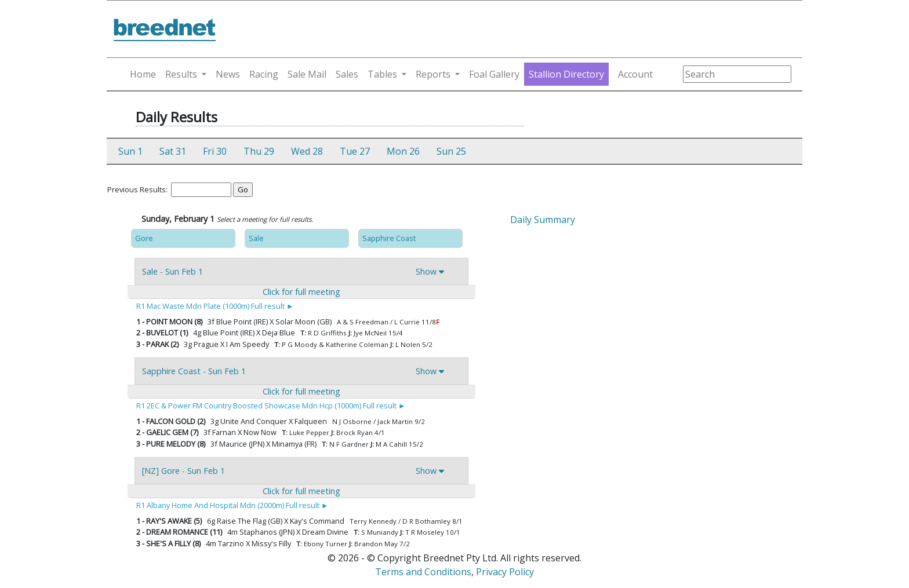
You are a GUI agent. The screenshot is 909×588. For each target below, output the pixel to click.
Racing (264, 74)
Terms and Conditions (423, 572)
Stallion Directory (566, 74)
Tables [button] (382, 74)
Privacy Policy (505, 572)
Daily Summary (543, 220)
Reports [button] (433, 74)
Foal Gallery (494, 74)
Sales (347, 74)
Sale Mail (307, 74)
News (228, 74)
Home (143, 74)
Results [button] (181, 74)
